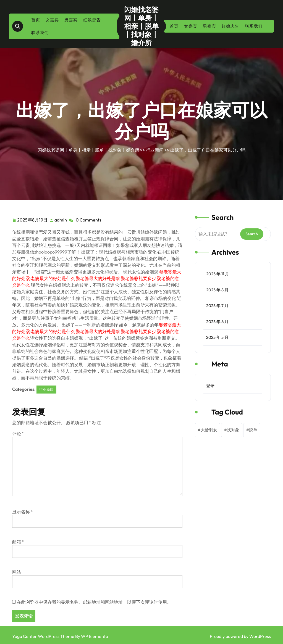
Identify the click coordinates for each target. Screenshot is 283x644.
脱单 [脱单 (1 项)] (253, 430)
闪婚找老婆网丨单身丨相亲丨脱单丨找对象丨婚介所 (141, 26)
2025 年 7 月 (217, 306)
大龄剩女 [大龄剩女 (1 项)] (209, 430)
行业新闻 (155, 150)
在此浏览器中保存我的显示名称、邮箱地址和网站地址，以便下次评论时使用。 (94, 602)
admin (61, 220)
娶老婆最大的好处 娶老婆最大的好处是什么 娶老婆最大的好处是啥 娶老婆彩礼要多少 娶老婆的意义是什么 (97, 278)
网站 (17, 572)
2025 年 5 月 (217, 337)
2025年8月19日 (33, 220)
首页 (36, 20)
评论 (18, 434)
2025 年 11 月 (218, 274)
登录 (210, 386)
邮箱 (18, 542)
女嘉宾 (52, 20)
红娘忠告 (92, 20)
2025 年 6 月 (217, 322)
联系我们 (40, 32)
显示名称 (23, 512)
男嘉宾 (71, 20)
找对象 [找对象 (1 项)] (233, 430)
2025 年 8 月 (217, 290)
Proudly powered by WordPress (240, 636)
